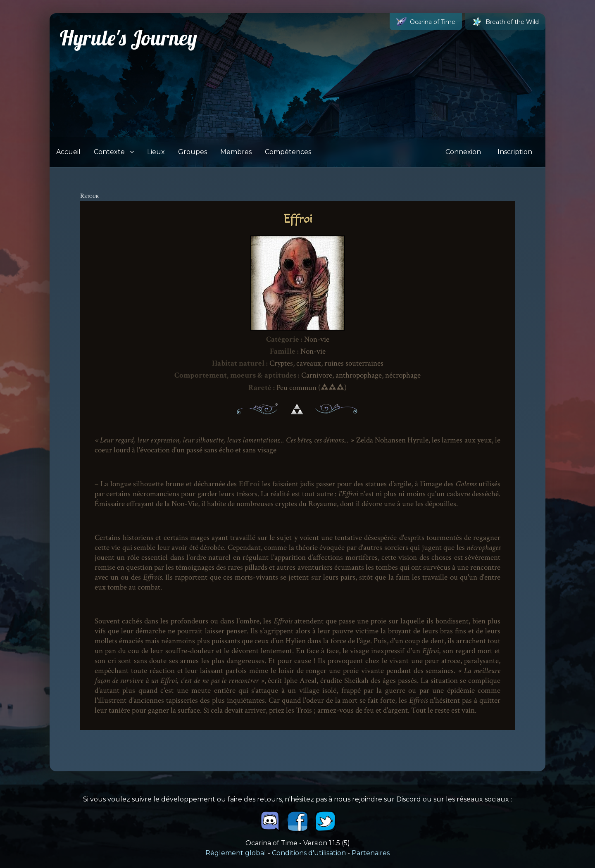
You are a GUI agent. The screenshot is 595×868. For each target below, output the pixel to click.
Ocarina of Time (426, 22)
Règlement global (236, 853)
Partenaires (371, 853)
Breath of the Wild (505, 22)
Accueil (68, 152)
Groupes (193, 152)
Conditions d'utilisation (309, 853)
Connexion (463, 152)
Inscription (515, 152)
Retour (89, 196)
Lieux (156, 152)
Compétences (288, 152)
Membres (236, 152)
